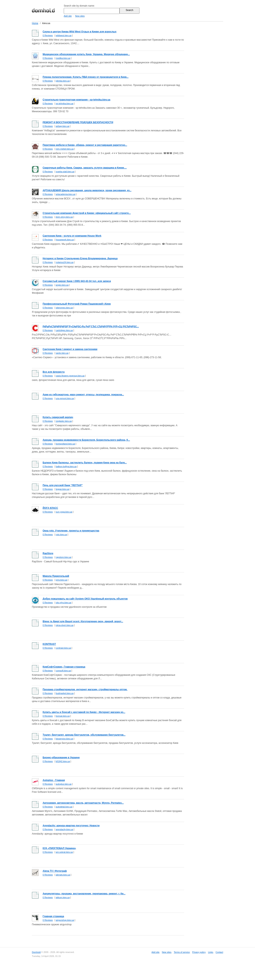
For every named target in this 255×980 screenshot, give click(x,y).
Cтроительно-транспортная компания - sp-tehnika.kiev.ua (76, 100)
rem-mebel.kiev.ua (65, 149)
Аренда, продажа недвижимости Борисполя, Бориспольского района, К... (86, 440)
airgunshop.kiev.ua (65, 920)
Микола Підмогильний (56, 576)
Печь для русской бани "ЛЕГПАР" (63, 485)
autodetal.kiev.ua (64, 807)
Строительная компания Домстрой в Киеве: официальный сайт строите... (87, 213)
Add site (68, 16)
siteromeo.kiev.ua (64, 308)
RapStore (48, 553)
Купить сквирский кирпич (58, 417)
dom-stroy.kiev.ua (64, 217)
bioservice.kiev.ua (64, 739)
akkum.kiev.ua (63, 897)
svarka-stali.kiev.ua (65, 172)
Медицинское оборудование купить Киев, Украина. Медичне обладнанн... (86, 54)
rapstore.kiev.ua (63, 557)
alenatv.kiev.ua (63, 875)
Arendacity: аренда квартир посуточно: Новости (71, 826)
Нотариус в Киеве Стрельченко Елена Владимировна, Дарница (80, 258)
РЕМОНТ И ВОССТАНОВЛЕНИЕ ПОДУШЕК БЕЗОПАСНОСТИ (78, 122)
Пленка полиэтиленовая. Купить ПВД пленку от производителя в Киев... (86, 77)
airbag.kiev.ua (63, 126)
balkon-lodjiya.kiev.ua (66, 466)
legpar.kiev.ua (62, 489)
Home (35, 23)
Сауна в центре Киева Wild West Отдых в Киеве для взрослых (79, 32)
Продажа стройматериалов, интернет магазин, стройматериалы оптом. (85, 689)
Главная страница (53, 916)
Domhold (36, 952)
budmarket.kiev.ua (65, 693)
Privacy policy (199, 952)
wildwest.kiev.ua (64, 35)
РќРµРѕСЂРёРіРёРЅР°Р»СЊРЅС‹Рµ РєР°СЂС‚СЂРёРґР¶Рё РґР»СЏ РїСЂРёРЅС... (91, 327)
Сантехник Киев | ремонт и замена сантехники (70, 349)
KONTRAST (49, 644)
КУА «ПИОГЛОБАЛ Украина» (59, 848)
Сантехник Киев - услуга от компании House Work (72, 236)
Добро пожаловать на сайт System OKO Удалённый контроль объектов (85, 599)
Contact (219, 952)
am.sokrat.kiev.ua (64, 852)
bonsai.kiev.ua (63, 716)
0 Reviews (48, 35)
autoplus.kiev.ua (64, 784)
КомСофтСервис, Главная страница (64, 667)
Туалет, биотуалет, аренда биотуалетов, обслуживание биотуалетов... (84, 735)
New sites (80, 16)
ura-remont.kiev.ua (65, 398)
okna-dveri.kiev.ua (65, 625)
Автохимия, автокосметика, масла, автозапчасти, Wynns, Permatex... (83, 803)
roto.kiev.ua (61, 534)
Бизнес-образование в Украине (61, 758)
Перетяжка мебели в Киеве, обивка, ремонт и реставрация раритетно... (85, 145)
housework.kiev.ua (65, 240)
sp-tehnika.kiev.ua (65, 103)
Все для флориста (54, 372)
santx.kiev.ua (62, 353)
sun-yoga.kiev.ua (64, 512)
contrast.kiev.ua (63, 648)
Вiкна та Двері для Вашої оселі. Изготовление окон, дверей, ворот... (83, 621)
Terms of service (182, 952)
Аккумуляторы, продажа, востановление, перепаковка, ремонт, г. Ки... (84, 894)
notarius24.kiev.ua (65, 262)
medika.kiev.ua (63, 58)
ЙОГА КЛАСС (50, 508)
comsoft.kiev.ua (63, 671)
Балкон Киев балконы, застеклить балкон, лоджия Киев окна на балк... (85, 463)
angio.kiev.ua (62, 285)
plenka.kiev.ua (63, 81)
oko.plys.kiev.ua (63, 603)
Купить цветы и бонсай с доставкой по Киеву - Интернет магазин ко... (84, 712)
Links (211, 952)
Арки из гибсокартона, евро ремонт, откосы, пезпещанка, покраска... (83, 395)
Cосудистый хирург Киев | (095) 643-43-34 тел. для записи (77, 281)
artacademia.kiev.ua (66, 194)
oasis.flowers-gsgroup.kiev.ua (70, 376)
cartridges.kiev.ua (64, 330)
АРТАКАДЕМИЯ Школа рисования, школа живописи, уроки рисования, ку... (87, 190)
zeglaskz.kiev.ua (64, 421)
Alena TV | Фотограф (55, 871)
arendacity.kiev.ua (64, 829)
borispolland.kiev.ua (65, 444)
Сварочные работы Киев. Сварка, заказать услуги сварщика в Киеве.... (85, 168)
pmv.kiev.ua (61, 580)
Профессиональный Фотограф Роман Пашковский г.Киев (77, 304)
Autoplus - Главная (54, 780)
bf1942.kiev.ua (63, 761)
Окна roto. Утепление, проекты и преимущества (71, 531)
